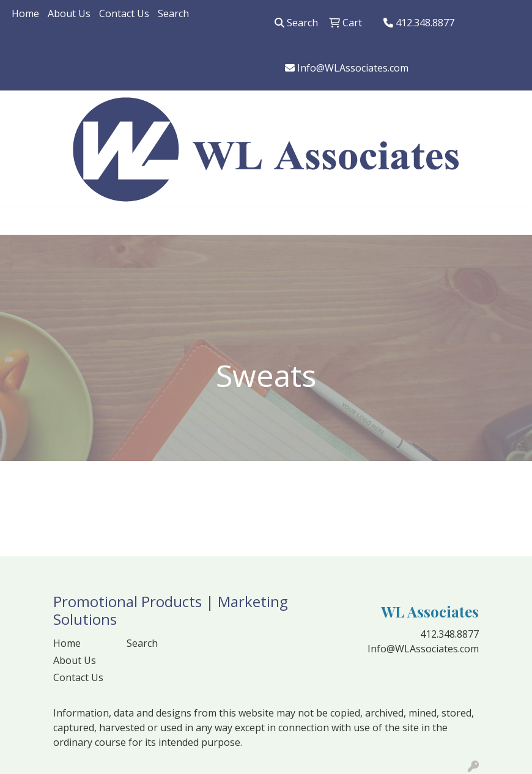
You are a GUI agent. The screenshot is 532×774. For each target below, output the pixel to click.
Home (25, 13)
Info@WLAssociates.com (347, 68)
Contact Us (124, 13)
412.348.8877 (419, 23)
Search (173, 13)
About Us (69, 13)
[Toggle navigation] (19, 221)
